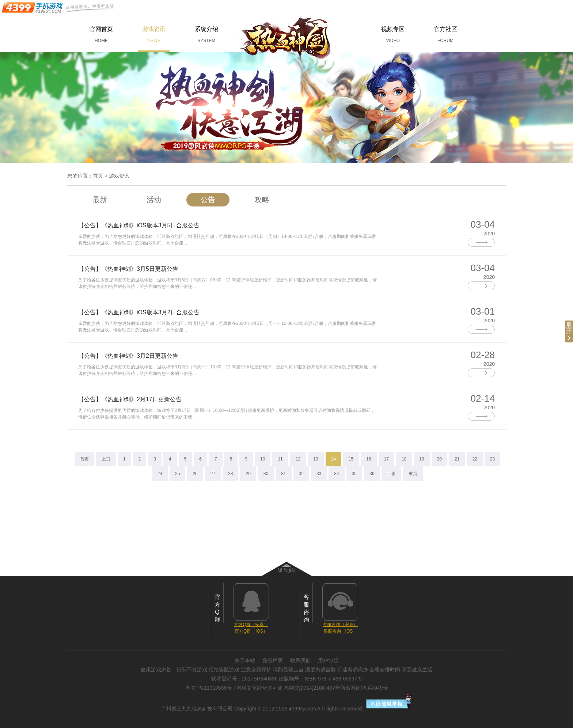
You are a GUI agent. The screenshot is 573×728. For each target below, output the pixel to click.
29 (248, 474)
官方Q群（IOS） (251, 631)
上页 (106, 459)
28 (230, 474)
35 (354, 474)
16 (369, 459)
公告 (208, 200)
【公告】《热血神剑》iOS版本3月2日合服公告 (139, 312)
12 (298, 459)
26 (195, 474)
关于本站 (245, 660)
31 (283, 474)
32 (301, 474)
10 (263, 459)
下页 (391, 474)
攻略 (262, 200)
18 (404, 459)
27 (213, 474)
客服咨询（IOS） (340, 631)
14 (333, 459)
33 (319, 474)
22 (475, 459)
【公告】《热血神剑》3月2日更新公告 (128, 356)
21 (457, 459)
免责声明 (273, 660)
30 (266, 474)
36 (372, 474)
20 (439, 459)
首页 (98, 176)
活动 (154, 200)
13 (316, 459)
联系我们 (300, 660)
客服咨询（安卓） (340, 625)
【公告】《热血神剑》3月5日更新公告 (128, 269)
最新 (100, 200)
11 (280, 459)
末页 (413, 474)
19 (422, 459)
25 (177, 474)
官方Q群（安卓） (251, 625)
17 (386, 459)
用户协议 (328, 660)
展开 (569, 331)
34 (336, 474)
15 (351, 459)
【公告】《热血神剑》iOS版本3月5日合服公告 (139, 225)
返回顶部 (287, 570)
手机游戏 (58, 8)
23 (492, 459)
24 (160, 474)
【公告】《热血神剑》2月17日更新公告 (130, 399)
